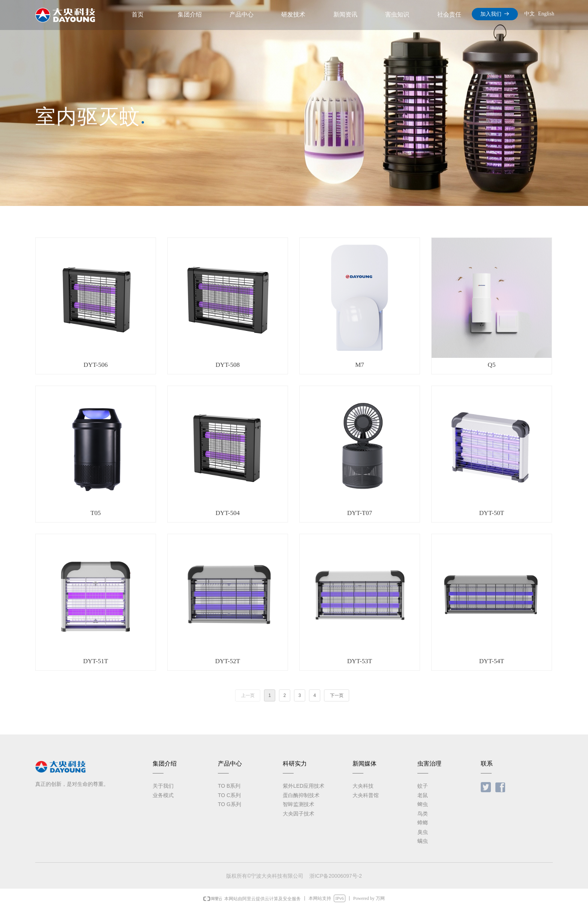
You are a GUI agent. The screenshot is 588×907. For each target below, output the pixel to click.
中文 (529, 14)
